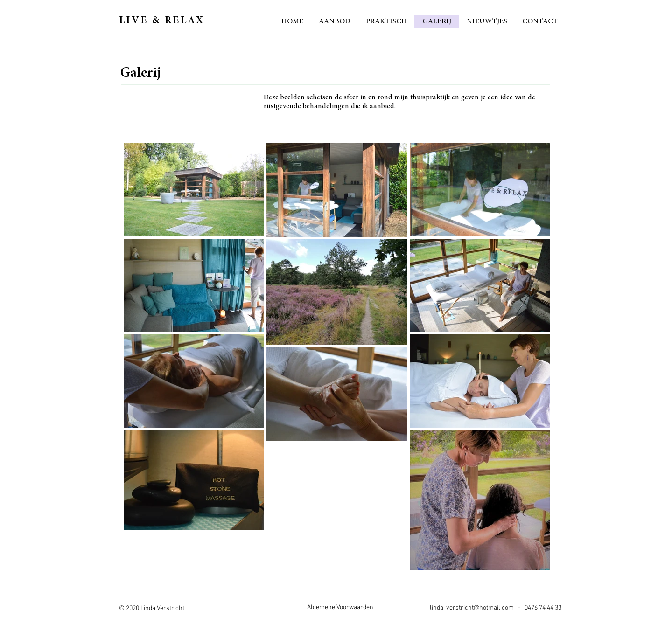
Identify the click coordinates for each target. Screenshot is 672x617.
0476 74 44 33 (543, 608)
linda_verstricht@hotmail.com (472, 608)
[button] (340, 607)
